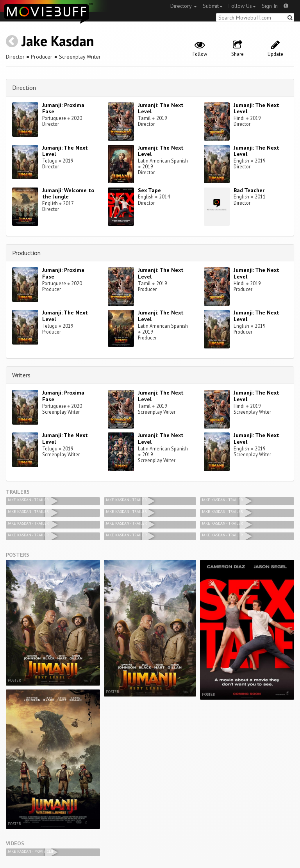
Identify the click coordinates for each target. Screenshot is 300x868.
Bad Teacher (249, 190)
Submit (213, 6)
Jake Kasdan (58, 41)
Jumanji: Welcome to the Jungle (68, 194)
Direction (24, 88)
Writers (21, 375)
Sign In (270, 6)
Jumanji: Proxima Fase (63, 108)
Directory (184, 6)
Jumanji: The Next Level (161, 108)
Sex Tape (149, 190)
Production (26, 253)
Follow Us (242, 6)
